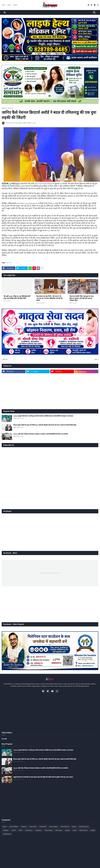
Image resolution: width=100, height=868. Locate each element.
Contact (15, 5)
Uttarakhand (7, 834)
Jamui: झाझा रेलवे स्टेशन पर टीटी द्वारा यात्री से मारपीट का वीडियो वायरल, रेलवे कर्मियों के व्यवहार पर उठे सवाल (43, 416)
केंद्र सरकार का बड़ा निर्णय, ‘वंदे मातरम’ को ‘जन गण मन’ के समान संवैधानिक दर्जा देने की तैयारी (49, 298)
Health (14, 830)
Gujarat (67, 830)
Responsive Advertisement (50, 573)
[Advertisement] (50, 391)
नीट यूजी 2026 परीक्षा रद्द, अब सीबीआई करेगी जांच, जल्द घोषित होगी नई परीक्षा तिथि (17, 297)
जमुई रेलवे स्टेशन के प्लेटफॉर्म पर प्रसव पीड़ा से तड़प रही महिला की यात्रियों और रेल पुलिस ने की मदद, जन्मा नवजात (43, 777)
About (9, 5)
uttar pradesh (53, 827)
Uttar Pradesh (14, 827)
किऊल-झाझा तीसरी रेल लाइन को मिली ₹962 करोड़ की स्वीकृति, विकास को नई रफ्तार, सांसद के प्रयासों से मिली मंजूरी (45, 425)
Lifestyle (6, 830)
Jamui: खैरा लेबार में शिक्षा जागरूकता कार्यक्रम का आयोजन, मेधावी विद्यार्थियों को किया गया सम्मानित (41, 434)
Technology (49, 830)
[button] (5, 12)
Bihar (5, 827)
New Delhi (33, 827)
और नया (5, 359)
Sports (74, 827)
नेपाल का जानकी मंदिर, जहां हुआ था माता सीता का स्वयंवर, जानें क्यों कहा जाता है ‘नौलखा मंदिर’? (81, 298)
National (10, 108)
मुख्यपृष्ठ (4, 108)
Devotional (29, 830)
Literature (38, 830)
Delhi (21, 830)
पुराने (96, 359)
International (65, 827)
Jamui (75, 830)
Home (3, 5)
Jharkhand (43, 827)
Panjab (93, 830)
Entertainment (84, 827)
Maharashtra (84, 830)
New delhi (59, 830)
